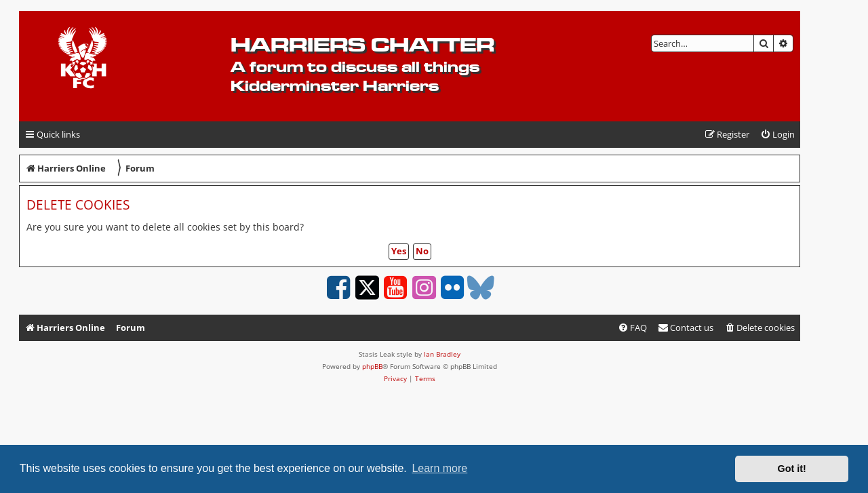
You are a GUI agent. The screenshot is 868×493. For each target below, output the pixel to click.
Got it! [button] (792, 469)
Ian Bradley (442, 354)
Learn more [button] (439, 468)
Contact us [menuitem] (686, 328)
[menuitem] (777, 135)
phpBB (372, 366)
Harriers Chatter (362, 44)
